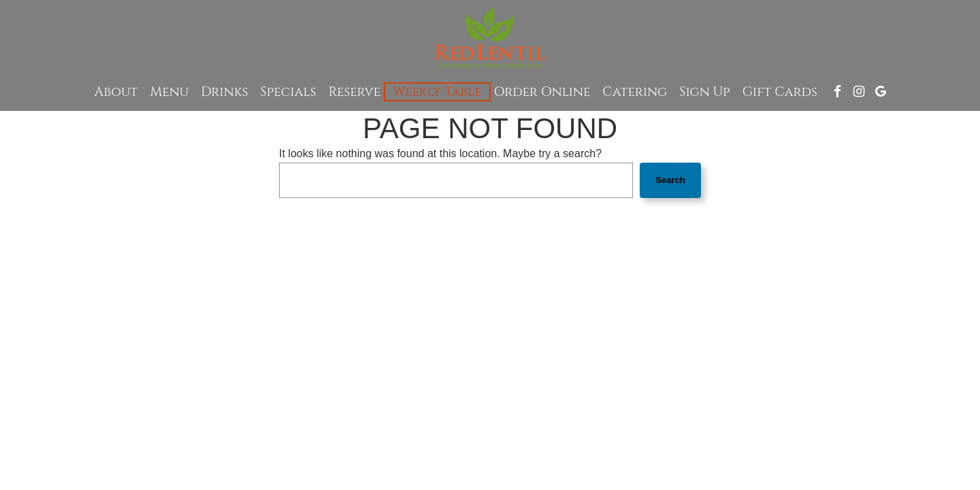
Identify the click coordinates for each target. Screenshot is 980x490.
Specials (289, 92)
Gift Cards (780, 92)
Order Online (542, 92)
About (116, 92)
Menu (169, 92)
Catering (635, 92)
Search (670, 180)
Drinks (224, 92)
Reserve (355, 92)
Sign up (704, 92)
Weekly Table (437, 92)
